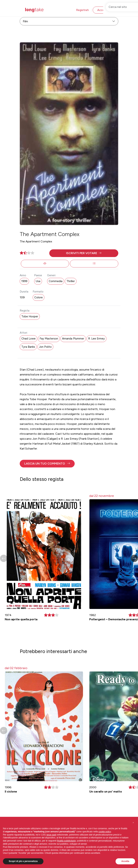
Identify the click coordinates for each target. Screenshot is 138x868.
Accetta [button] (125, 861)
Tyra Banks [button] (28, 347)
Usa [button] (38, 281)
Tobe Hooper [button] (30, 316)
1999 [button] (24, 281)
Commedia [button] (56, 281)
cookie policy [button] (105, 832)
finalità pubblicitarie (66, 841)
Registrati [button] (82, 10)
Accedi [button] (102, 10)
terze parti (51, 835)
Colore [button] (39, 297)
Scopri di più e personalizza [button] (23, 861)
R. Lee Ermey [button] (96, 339)
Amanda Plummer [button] (73, 339)
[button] (84, 253)
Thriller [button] (71, 281)
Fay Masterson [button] (49, 339)
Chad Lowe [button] (28, 339)
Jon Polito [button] (45, 347)
